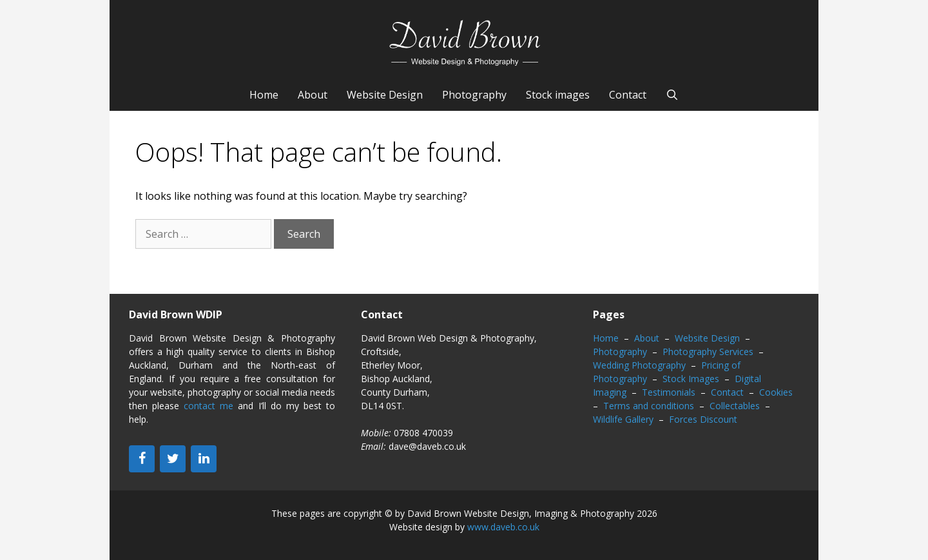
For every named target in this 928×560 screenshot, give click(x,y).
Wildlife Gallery (623, 419)
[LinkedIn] (204, 459)
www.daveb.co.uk (503, 527)
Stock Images (691, 379)
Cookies (776, 392)
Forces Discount (703, 419)
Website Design (385, 95)
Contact (628, 95)
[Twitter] (173, 459)
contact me (208, 406)
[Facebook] (142, 459)
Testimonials (669, 392)
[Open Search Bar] (672, 95)
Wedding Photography (639, 365)
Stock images (558, 95)
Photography (474, 95)
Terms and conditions (649, 406)
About (313, 95)
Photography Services (708, 352)
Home (264, 95)
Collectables (735, 406)
